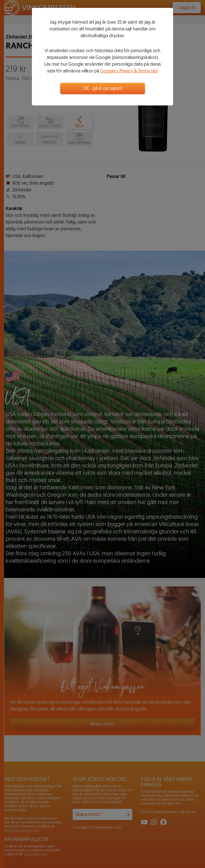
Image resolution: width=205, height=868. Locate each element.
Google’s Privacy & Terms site (129, 71)
